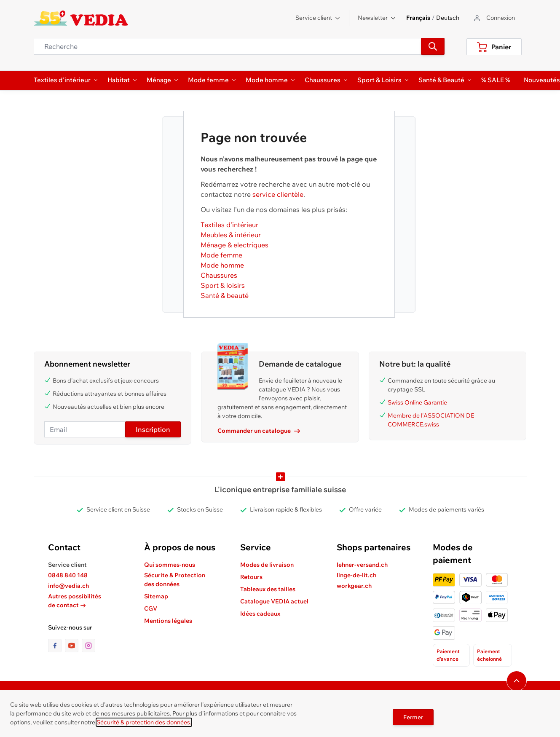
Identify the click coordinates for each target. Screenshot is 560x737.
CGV (151, 608)
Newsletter (377, 18)
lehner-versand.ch (362, 565)
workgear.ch (354, 586)
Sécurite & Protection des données (175, 580)
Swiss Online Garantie (417, 402)
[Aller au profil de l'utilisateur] (494, 18)
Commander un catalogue (259, 431)
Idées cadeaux (260, 614)
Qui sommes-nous (170, 565)
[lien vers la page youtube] (73, 646)
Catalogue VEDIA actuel (274, 601)
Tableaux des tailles (268, 589)
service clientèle (278, 194)
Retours (251, 577)
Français (418, 18)
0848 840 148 (68, 575)
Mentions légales (168, 621)
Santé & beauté (225, 295)
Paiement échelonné (489, 655)
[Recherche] (433, 46)
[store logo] (81, 18)
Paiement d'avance (448, 655)
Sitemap (156, 596)
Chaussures (219, 275)
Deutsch (448, 18)
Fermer (413, 717)
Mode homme (222, 265)
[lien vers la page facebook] (56, 646)
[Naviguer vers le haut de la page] (517, 681)
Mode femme (221, 255)
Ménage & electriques (234, 245)
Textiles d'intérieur (229, 225)
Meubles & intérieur (231, 235)
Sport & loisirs (223, 285)
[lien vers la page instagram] (88, 646)
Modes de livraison (267, 565)
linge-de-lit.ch (356, 575)
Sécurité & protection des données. (144, 722)
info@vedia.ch (68, 586)
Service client (318, 18)
